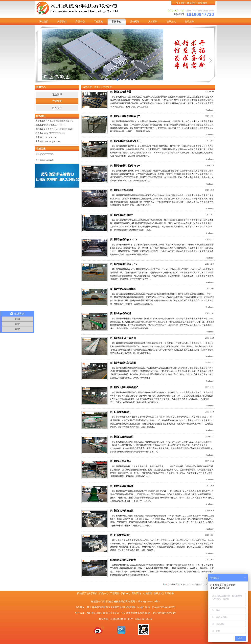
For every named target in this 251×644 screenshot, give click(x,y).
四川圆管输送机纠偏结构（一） (126, 166)
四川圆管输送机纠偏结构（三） (126, 141)
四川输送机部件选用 (121, 461)
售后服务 (189, 22)
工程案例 (98, 22)
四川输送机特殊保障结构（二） (126, 116)
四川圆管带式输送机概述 (123, 289)
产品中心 (80, 22)
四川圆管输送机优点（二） (124, 264)
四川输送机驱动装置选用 (123, 338)
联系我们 (192, 3)
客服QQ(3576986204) (45, 160)
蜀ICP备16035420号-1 (149, 602)
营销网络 (203, 3)
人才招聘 (153, 22)
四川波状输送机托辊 (121, 313)
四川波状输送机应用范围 (123, 363)
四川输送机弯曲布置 (121, 92)
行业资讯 (57, 95)
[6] (198, 584)
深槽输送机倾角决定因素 (123, 560)
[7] (201, 584)
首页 (96, 87)
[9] (207, 584)
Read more (210, 110)
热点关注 (57, 108)
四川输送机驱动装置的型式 (124, 387)
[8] (204, 584)
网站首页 (44, 22)
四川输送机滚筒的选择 (122, 486)
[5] (196, 584)
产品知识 (57, 101)
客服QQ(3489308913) (45, 154)
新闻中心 (116, 22)
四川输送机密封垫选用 (122, 437)
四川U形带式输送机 (120, 412)
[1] (184, 584)
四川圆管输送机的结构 (122, 215)
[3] (190, 584)
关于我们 (181, 3)
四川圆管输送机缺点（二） (124, 240)
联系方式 (171, 22)
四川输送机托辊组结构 (122, 190)
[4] (193, 584)
